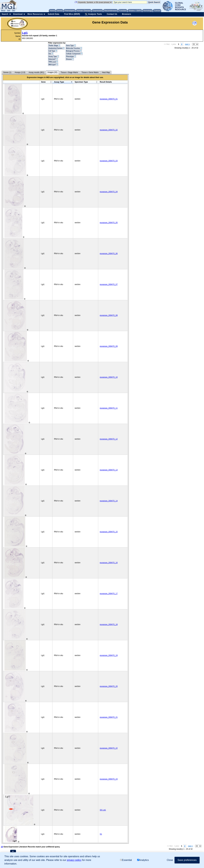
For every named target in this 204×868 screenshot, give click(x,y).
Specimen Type (81, 82)
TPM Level (53, 62)
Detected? (53, 59)
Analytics (143, 860)
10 (2, 847)
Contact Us (112, 14)
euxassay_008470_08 (109, 315)
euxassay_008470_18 (109, 624)
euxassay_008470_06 (109, 254)
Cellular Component (74, 54)
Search (5, 14)
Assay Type (54, 56)
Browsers (127, 14)
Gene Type (71, 46)
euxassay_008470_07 (109, 284)
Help (9, 10)
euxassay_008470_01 (109, 99)
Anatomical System (56, 48)
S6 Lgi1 (103, 810)
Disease (70, 59)
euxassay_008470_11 (109, 408)
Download (18, 14)
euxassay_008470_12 (109, 439)
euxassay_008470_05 (109, 223)
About (3, 10)
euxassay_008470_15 (109, 532)
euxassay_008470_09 (109, 346)
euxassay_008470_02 (109, 130)
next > (188, 44)
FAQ (14, 10)
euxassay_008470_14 (109, 501)
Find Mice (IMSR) (72, 14)
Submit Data (54, 14)
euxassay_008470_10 (109, 377)
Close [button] (170, 860)
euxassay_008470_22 (109, 748)
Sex (51, 54)
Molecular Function (74, 48)
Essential (126, 860)
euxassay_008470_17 (109, 594)
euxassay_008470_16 (109, 563)
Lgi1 (25, 33)
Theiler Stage (54, 46)
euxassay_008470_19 (109, 655)
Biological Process (74, 51)
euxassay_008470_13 (109, 470)
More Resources (35, 14)
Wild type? (53, 65)
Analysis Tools (93, 14)
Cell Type (53, 51)
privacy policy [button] (74, 860)
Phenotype (71, 56)
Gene (43, 82)
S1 (101, 834)
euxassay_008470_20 (109, 686)
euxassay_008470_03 (109, 161)
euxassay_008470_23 (109, 779)
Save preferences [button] (187, 860)
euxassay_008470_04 (109, 192)
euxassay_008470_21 (109, 717)
